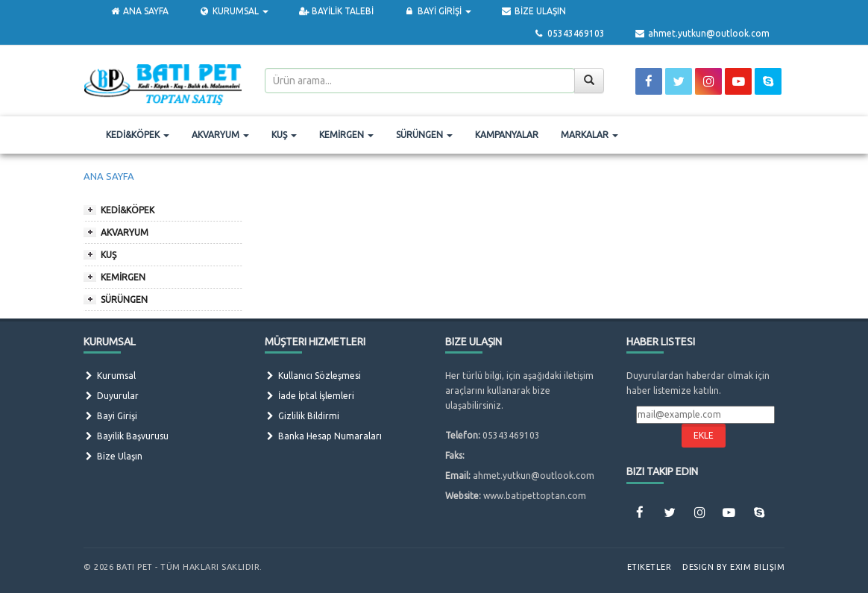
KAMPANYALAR (507, 135)
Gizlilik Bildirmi (302, 416)
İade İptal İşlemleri (309, 396)
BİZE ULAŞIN (534, 11)
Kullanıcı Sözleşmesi (313, 376)
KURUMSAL (233, 11)
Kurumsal (110, 376)
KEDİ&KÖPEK (138, 135)
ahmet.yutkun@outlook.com (702, 33)
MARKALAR (589, 135)
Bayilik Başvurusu (126, 436)
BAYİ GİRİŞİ (437, 11)
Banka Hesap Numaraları (323, 436)
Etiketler (650, 567)
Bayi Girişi (110, 416)
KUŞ (284, 135)
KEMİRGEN (346, 135)
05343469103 (569, 33)
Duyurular (111, 396)
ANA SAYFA (139, 11)
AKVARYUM (220, 135)
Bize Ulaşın (113, 456)
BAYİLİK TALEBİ (336, 11)
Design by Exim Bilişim (733, 567)
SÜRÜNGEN (424, 135)
